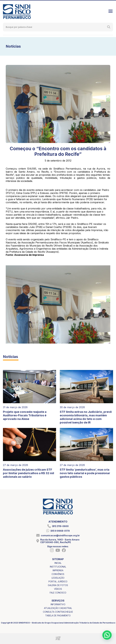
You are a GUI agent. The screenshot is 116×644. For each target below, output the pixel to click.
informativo (58, 604)
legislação (58, 578)
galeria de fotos (58, 585)
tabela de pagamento (58, 615)
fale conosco (58, 593)
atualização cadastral (58, 608)
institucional (58, 567)
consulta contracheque (58, 612)
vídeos (58, 589)
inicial (58, 563)
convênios (58, 574)
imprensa (58, 570)
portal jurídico (58, 581)
